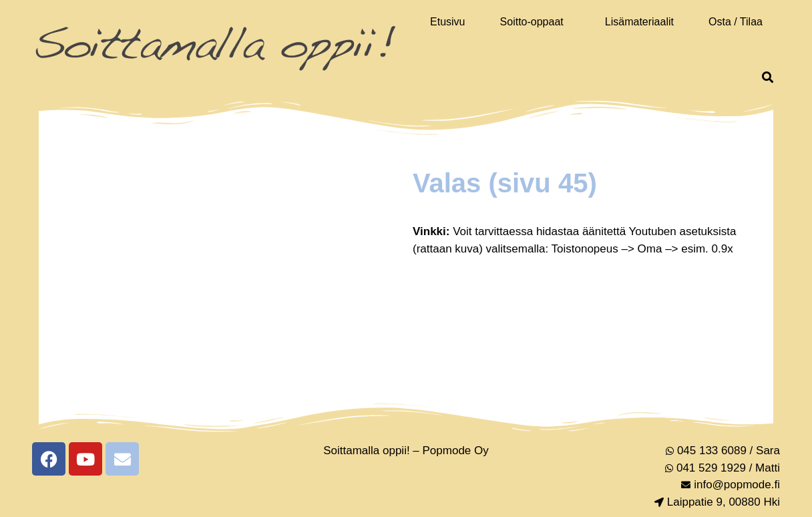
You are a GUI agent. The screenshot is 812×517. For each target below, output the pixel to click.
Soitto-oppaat (532, 22)
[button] (535, 22)
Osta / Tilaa (736, 22)
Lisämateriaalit (639, 22)
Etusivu (447, 22)
